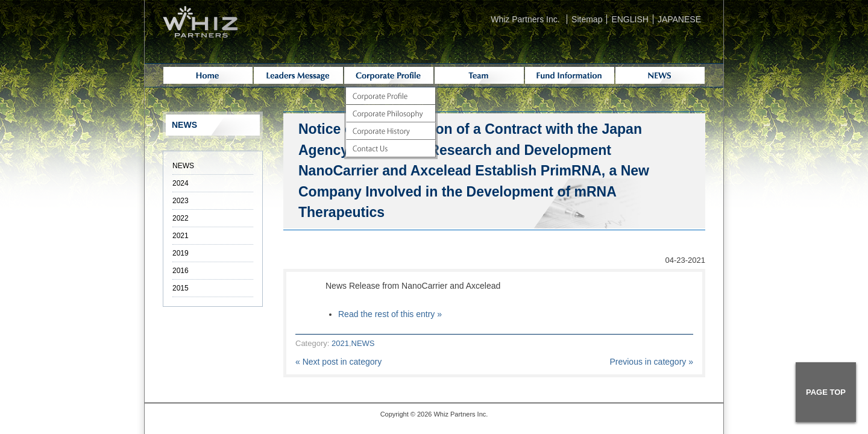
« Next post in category (338, 362)
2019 (181, 253)
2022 (181, 218)
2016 (181, 271)
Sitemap (587, 19)
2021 (340, 343)
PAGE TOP (826, 392)
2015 (181, 288)
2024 (181, 183)
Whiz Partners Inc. (525, 19)
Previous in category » (651, 362)
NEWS (363, 343)
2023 (181, 201)
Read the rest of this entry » (390, 314)
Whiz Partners (454, 414)
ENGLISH (630, 19)
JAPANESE (679, 19)
